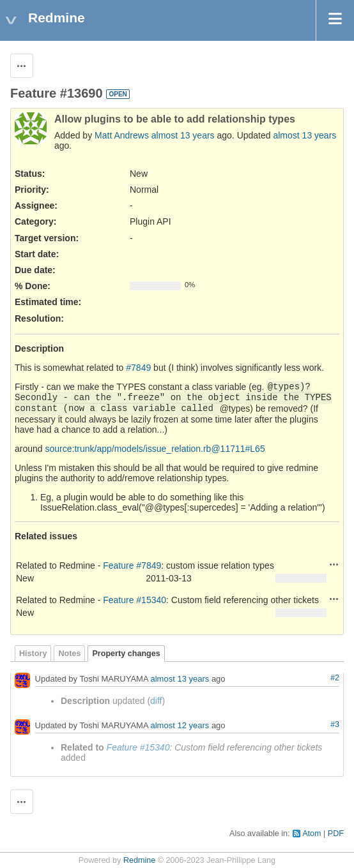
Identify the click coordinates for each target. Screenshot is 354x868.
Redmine (139, 860)
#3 (335, 724)
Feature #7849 (132, 565)
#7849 (138, 368)
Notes (69, 654)
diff (156, 701)
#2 (335, 678)
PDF (336, 834)
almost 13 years (183, 135)
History (33, 654)
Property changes (126, 654)
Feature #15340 (135, 600)
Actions (334, 564)
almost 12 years (180, 725)
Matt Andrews (122, 135)
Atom (312, 834)
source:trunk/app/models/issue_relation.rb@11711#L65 (155, 449)
